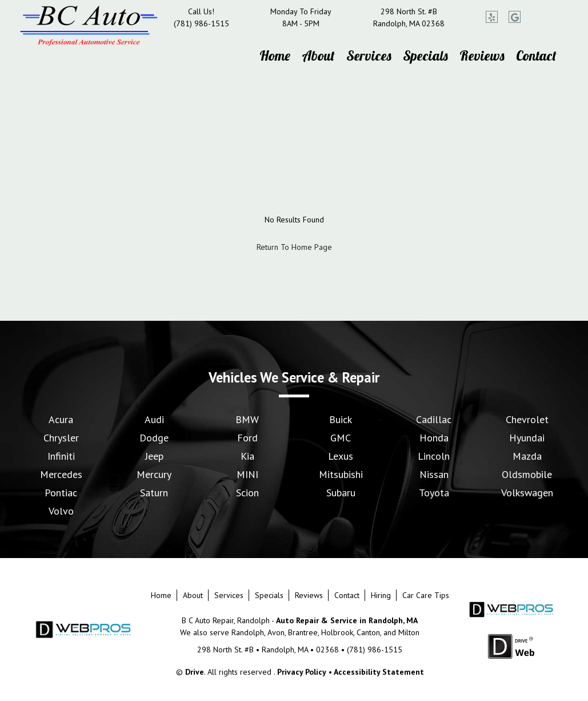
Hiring (381, 595)
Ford (247, 438)
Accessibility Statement (379, 672)
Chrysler (61, 438)
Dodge (154, 438)
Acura (61, 419)
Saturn (154, 493)
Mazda (527, 456)
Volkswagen (527, 493)
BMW (247, 419)
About (318, 55)
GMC (341, 438)
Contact (536, 55)
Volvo (61, 511)
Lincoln (434, 456)
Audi (154, 419)
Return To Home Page (294, 247)
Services (369, 55)
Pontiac (61, 493)
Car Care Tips (426, 595)
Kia (247, 456)
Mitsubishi (341, 474)
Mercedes (61, 474)
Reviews (482, 55)
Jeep (154, 456)
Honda (434, 438)
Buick (341, 419)
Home (275, 55)
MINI (247, 474)
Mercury (154, 474)
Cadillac (434, 419)
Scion (247, 493)
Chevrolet (527, 419)
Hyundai (527, 438)
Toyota (434, 493)
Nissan (434, 474)
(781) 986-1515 (201, 23)
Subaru (341, 493)
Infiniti (61, 456)
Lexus (341, 456)
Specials (425, 55)
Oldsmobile (527, 474)
